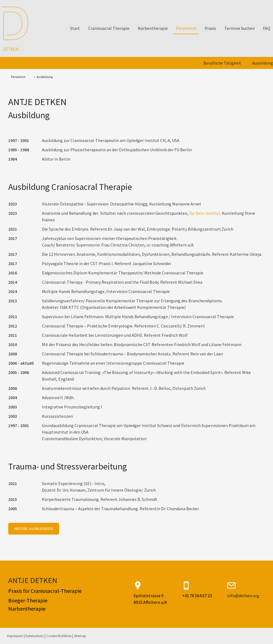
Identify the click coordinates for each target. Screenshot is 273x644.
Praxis (210, 28)
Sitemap (80, 636)
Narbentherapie (153, 28)
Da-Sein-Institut (205, 213)
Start (75, 28)
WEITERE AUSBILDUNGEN (34, 529)
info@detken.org (243, 596)
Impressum (15, 636)
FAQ (267, 28)
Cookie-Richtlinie (59, 636)
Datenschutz (35, 636)
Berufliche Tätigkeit (222, 63)
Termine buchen (239, 28)
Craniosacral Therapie (109, 28)
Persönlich (186, 28)
